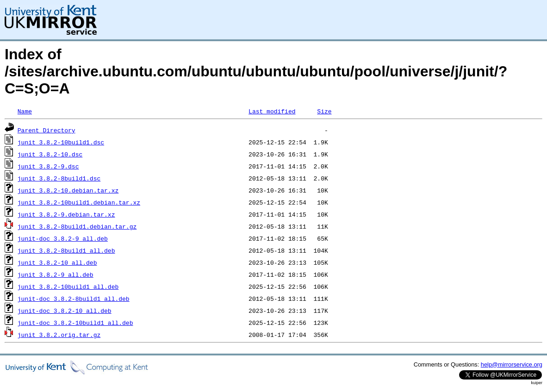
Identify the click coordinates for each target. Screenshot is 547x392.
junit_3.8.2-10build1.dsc (61, 142)
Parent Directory (47, 130)
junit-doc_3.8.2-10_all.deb (65, 311)
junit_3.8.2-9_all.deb (56, 274)
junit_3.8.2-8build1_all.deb (66, 250)
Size (324, 111)
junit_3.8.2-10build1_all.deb (68, 286)
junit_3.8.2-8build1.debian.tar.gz (77, 226)
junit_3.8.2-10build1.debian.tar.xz (79, 202)
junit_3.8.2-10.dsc (50, 154)
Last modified (272, 111)
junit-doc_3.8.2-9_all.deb (63, 238)
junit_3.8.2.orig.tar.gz (59, 335)
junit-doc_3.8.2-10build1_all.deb (75, 323)
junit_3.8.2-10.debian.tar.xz (68, 190)
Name (25, 111)
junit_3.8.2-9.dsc (48, 166)
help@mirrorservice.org (512, 364)
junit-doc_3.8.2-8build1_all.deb (74, 299)
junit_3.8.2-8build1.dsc (59, 178)
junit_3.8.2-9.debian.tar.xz (66, 214)
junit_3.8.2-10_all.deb (57, 262)
